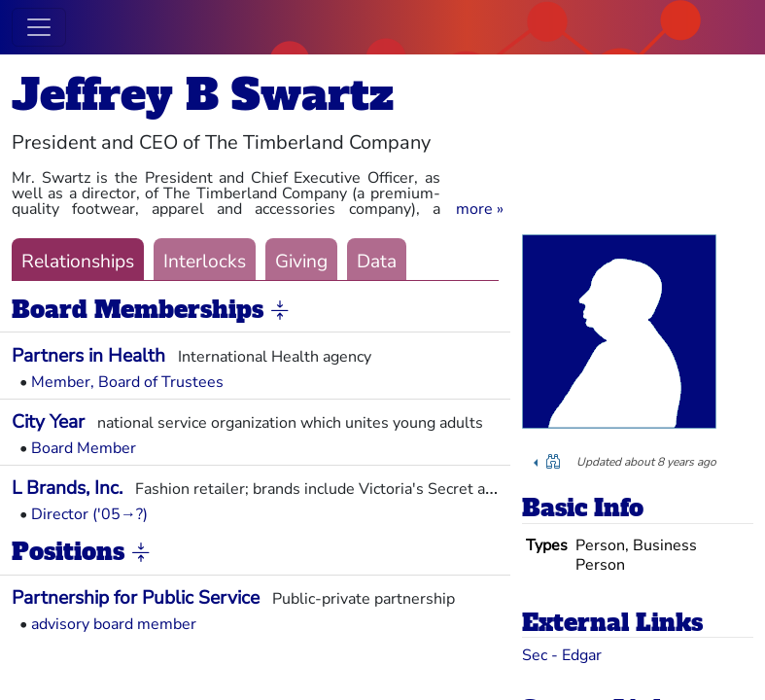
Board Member (84, 448)
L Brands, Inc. (67, 488)
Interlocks (205, 262)
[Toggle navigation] (39, 27)
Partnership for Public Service (136, 598)
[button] (480, 209)
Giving (301, 262)
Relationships (78, 262)
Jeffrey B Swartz (203, 95)
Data (377, 262)
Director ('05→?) (89, 514)
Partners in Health (88, 356)
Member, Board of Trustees (127, 382)
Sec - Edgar (562, 655)
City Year (48, 422)
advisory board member (114, 624)
